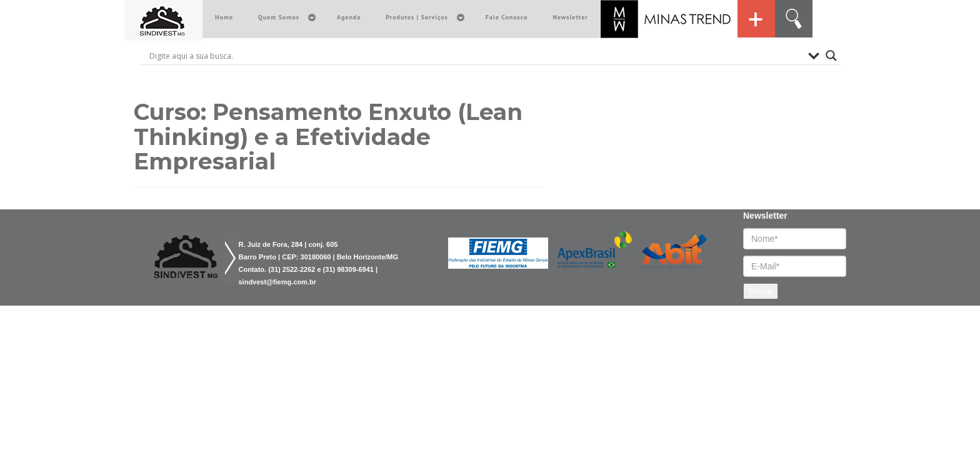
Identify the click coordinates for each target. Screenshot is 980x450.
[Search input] (476, 56)
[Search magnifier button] (831, 56)
